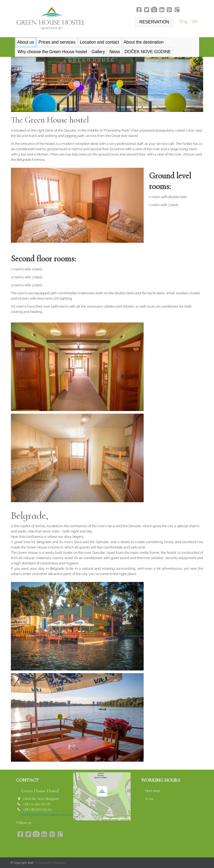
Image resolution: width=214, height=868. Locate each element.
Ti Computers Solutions (50, 863)
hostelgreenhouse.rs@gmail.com (46, 815)
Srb (195, 21)
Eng (184, 21)
